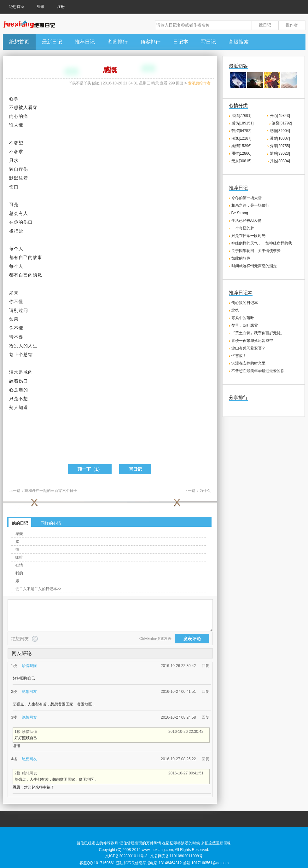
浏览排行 (118, 42)
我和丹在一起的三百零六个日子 (51, 491)
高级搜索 (239, 42)
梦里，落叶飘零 (245, 325)
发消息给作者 (199, 83)
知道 (23, 407)
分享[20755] (280, 146)
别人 (19, 346)
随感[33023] (280, 153)
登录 (41, 7)
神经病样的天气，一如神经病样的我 (262, 243)
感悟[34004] (280, 131)
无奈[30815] (241, 161)
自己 (23, 257)
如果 (14, 293)
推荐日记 (85, 42)
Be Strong (240, 213)
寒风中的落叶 (243, 318)
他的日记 (20, 523)
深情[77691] (241, 116)
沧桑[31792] (282, 123)
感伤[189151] (243, 123)
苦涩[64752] (241, 131)
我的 (19, 573)
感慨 (19, 534)
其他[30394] (280, 161)
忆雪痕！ (239, 356)
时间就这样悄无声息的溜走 (254, 266)
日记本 (181, 42)
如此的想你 (241, 258)
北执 (235, 310)
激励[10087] (280, 138)
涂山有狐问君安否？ (248, 348)
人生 (33, 346)
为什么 (205, 491)
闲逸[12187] (241, 138)
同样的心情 (51, 523)
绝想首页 (17, 7)
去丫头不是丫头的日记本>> (38, 589)
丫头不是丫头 (80, 83)
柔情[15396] (241, 146)
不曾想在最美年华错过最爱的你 (258, 371)
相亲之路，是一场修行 (250, 205)
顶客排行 (150, 42)
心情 (19, 565)
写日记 (208, 42)
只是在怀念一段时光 (248, 236)
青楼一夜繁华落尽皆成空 (252, 341)
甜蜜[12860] (241, 153)
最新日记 (52, 42)
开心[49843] (280, 116)
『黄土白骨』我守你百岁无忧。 (258, 333)
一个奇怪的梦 (243, 228)
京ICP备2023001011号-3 (126, 856)
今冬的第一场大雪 (247, 198)
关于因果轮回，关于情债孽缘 (256, 251)
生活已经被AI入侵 (246, 221)
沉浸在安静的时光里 (248, 363)
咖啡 (19, 557)
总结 (28, 354)
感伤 (97, 83)
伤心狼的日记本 (245, 303)
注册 (61, 7)
